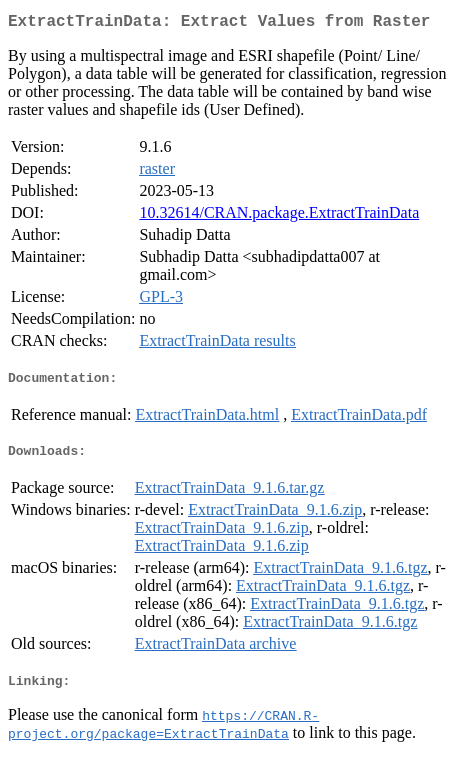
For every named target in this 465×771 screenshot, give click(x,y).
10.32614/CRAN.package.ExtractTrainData (279, 216)
